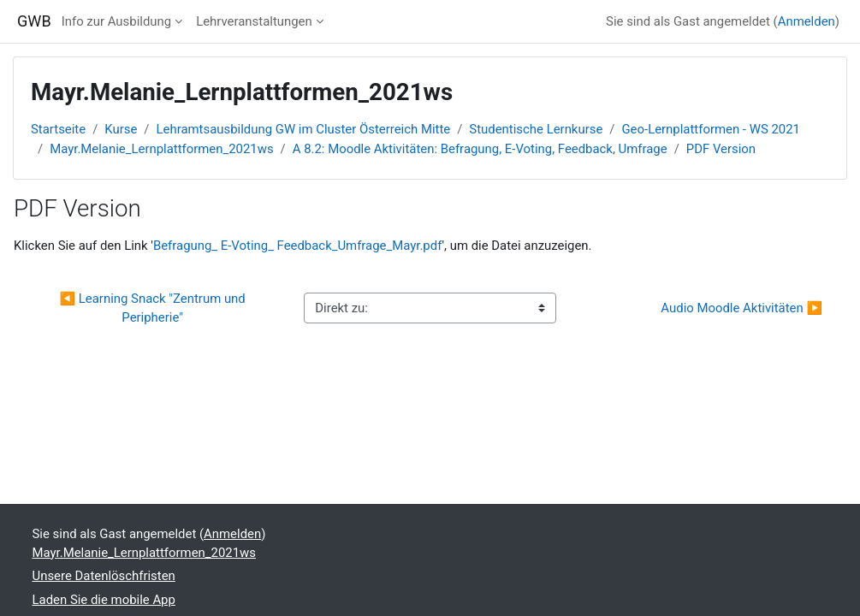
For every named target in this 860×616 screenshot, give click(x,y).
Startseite (58, 129)
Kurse (121, 129)
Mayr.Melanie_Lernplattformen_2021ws (161, 149)
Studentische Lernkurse (536, 129)
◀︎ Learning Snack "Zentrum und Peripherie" (154, 308)
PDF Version (721, 149)
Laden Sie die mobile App (104, 600)
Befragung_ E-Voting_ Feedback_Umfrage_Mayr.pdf (298, 246)
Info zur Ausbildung (116, 21)
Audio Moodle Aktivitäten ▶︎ (741, 308)
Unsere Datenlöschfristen (104, 576)
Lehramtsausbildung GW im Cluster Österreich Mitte (304, 129)
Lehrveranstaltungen (254, 21)
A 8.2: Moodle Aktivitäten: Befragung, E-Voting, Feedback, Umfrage (480, 149)
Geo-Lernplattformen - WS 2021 (711, 129)
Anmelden (807, 21)
